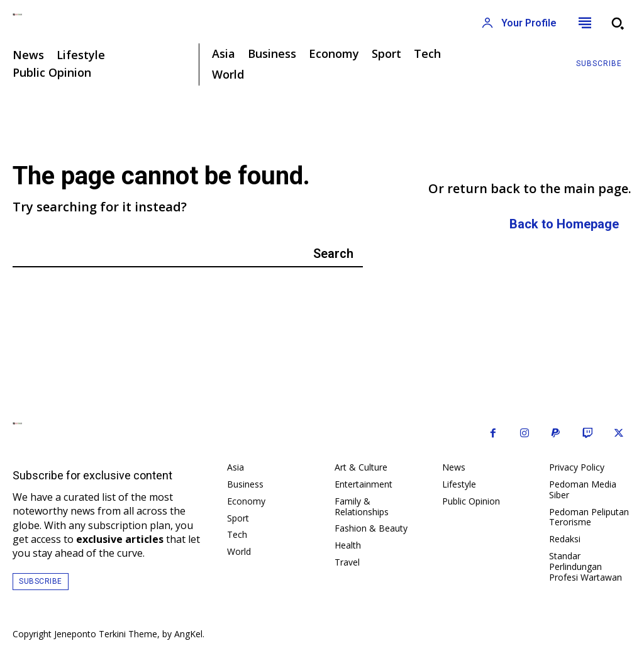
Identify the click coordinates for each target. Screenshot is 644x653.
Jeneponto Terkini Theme (106, 634)
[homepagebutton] (564, 225)
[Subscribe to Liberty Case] (599, 64)
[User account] (519, 23)
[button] (618, 23)
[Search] (333, 254)
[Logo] (161, 14)
